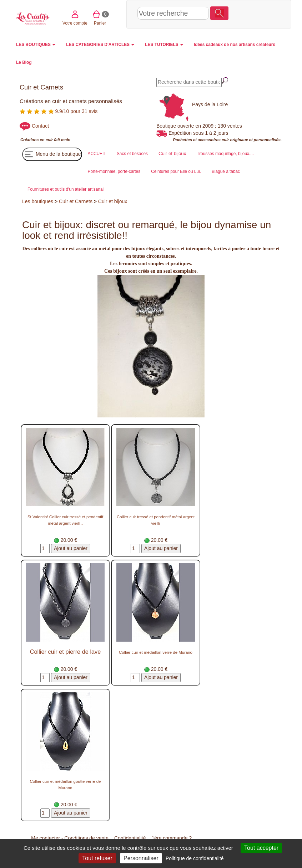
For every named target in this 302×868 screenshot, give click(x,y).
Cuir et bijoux (113, 201)
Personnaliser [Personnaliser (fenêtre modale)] (141, 858)
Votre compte (242, 14)
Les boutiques (38, 201)
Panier (267, 14)
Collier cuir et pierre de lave (66, 652)
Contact (40, 126)
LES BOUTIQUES (36, 45)
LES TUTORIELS (164, 45)
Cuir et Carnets (76, 201)
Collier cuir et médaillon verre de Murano (156, 652)
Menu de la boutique (52, 154)
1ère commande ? (172, 838)
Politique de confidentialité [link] (195, 858)
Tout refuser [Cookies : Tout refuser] (97, 858)
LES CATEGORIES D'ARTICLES (100, 45)
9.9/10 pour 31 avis (59, 111)
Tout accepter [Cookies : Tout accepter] (261, 848)
